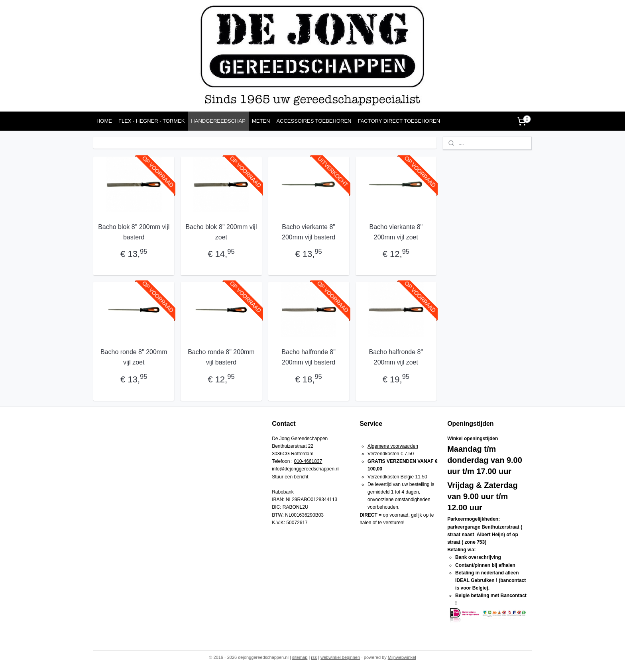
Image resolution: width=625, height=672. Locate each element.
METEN (261, 121)
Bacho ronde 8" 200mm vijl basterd (221, 357)
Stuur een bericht (290, 477)
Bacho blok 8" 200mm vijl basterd (134, 232)
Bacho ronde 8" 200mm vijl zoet (134, 357)
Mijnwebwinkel (402, 657)
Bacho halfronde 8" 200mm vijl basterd (309, 357)
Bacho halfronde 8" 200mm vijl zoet (396, 357)
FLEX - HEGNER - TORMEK (151, 121)
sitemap (300, 657)
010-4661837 (308, 461)
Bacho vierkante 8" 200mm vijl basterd (309, 232)
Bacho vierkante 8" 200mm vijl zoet (396, 232)
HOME (104, 121)
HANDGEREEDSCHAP (218, 121)
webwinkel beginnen (340, 657)
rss (314, 657)
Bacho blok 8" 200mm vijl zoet (221, 232)
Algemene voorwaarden (393, 446)
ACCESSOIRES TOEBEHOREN (314, 121)
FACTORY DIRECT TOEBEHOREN (399, 121)
